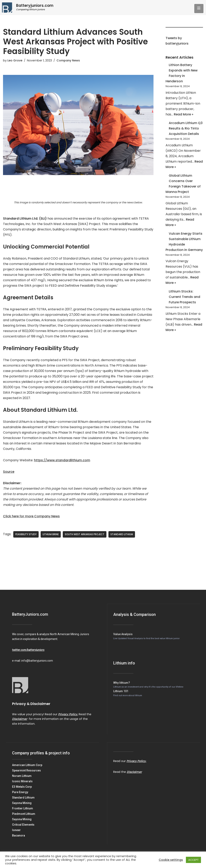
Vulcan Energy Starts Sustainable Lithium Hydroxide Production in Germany (184, 246)
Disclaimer (20, 720)
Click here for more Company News (32, 518)
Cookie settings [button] (171, 860)
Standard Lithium (122, 536)
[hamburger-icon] (199, 9)
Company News (68, 60)
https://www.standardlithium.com (62, 462)
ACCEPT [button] (193, 860)
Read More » (184, 115)
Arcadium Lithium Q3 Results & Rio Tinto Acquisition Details (186, 129)
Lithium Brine (51, 536)
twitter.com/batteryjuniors (28, 651)
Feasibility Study (26, 536)
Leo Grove (15, 60)
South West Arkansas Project (85, 536)
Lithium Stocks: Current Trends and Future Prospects (185, 304)
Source (9, 473)
